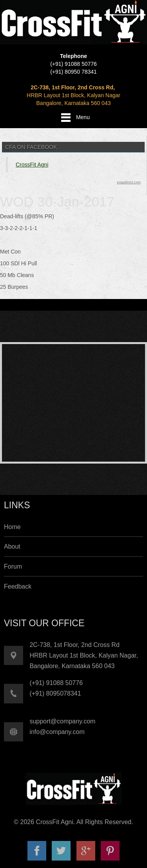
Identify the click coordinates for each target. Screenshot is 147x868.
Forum (13, 566)
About (12, 546)
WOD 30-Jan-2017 (57, 202)
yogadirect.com (129, 182)
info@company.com (57, 732)
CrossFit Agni (32, 165)
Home (12, 527)
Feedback (18, 586)
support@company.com (62, 721)
